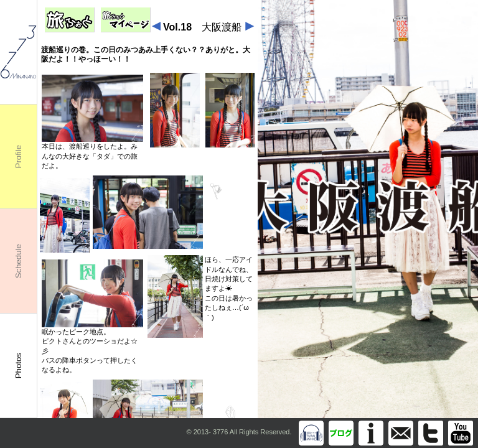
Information (371, 433)
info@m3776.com (401, 433)
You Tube (461, 433)
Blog (341, 433)
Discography (311, 433)
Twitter (431, 433)
